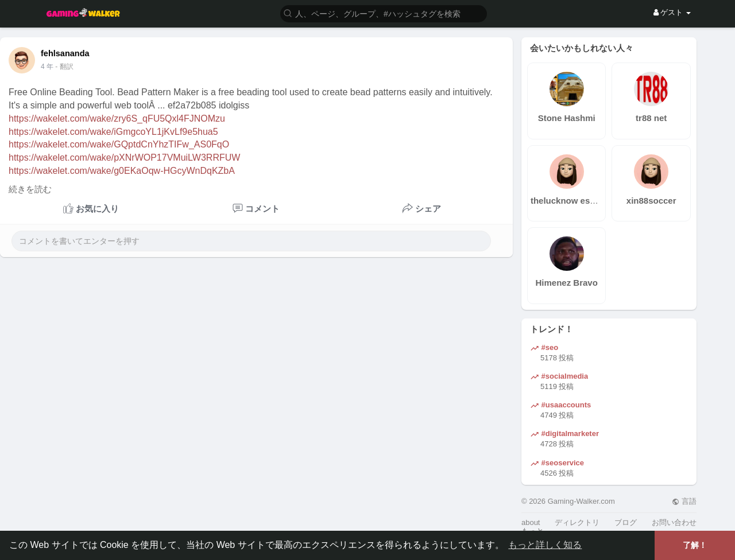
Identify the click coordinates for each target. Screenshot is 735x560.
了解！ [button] (695, 545)
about (531, 522)
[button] (384, 13)
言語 (684, 501)
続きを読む (30, 189)
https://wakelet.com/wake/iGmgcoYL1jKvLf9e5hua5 (113, 132)
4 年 (47, 67)
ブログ (626, 522)
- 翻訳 (64, 67)
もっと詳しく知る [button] (545, 545)
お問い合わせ (674, 522)
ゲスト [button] (672, 12)
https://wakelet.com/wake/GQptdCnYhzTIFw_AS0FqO (119, 144)
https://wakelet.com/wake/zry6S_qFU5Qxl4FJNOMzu (117, 118)
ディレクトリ (577, 522)
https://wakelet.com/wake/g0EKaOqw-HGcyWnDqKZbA (122, 171)
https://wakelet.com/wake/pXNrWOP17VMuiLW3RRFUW (124, 157)
